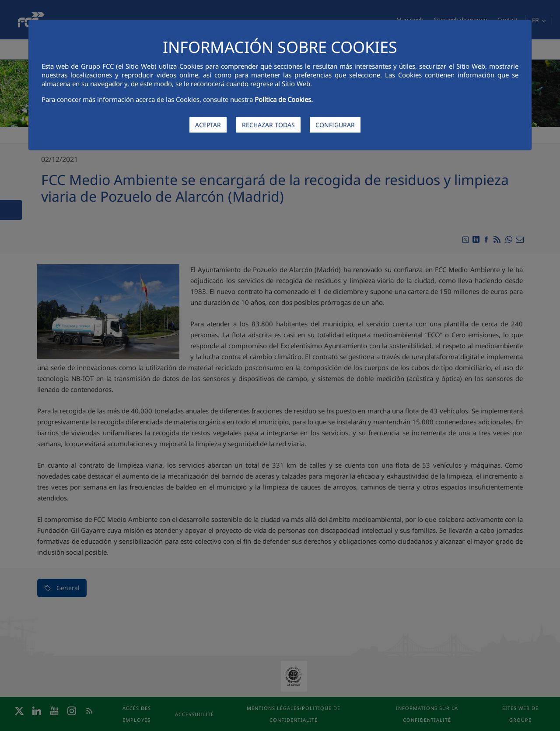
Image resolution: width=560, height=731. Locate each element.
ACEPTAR (208, 125)
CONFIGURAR (335, 125)
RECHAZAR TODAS (268, 125)
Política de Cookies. (284, 99)
